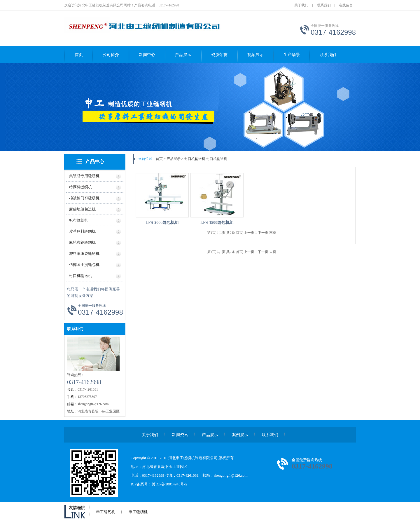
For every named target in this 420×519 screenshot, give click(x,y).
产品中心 (95, 162)
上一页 (250, 233)
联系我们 (324, 5)
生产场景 (292, 55)
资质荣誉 (219, 55)
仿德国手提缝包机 (84, 265)
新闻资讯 (180, 435)
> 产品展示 (172, 159)
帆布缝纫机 (79, 220)
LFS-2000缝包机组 (162, 223)
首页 (79, 55)
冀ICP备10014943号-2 (169, 484)
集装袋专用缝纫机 (84, 176)
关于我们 (301, 5)
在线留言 (346, 5)
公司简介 (111, 55)
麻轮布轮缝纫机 (82, 242)
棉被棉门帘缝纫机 (84, 198)
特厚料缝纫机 (80, 187)
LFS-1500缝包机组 (217, 223)
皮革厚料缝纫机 (82, 231)
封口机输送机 (80, 276)
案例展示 (240, 435)
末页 (273, 233)
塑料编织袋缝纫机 (84, 254)
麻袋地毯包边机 (82, 209)
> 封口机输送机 (193, 159)
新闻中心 (147, 55)
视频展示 (256, 55)
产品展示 (183, 55)
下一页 (264, 233)
